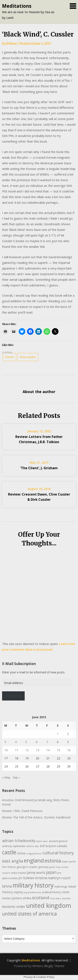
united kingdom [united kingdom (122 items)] (49, 905)
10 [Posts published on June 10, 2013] (6, 750)
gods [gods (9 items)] (52, 867)
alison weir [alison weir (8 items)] (42, 841)
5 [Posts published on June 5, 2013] (26, 742)
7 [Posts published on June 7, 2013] (47, 742)
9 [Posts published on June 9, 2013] (68, 742)
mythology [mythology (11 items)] (61, 886)
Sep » (16, 777)
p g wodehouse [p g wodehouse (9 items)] (32, 892)
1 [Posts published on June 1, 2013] (58, 734)
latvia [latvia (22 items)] (7, 886)
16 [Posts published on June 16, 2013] (69, 750)
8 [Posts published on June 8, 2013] (58, 742)
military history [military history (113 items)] (33, 885)
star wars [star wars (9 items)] (56, 898)
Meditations (17, 6)
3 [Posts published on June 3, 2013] (5, 742)
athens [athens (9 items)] (30, 846)
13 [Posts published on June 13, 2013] (38, 750)
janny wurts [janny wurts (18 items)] (36, 873)
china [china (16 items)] (21, 853)
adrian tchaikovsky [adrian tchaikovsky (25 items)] (19, 841)
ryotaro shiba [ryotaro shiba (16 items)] (21, 898)
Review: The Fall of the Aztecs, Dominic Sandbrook (36, 817)
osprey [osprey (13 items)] (18, 892)
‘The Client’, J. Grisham (39, 468)
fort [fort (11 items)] (4, 867)
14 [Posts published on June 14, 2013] (48, 750)
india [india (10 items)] (14, 873)
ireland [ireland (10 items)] (22, 873)
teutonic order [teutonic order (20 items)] (14, 906)
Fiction (9, 357)
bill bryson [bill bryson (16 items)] (48, 846)
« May (6, 777)
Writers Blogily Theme (48, 966)
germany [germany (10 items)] (43, 867)
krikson (12, 44)
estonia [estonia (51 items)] (53, 861)
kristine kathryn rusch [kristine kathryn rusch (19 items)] (53, 878)
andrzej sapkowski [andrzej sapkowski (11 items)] (14, 846)
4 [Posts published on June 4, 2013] (16, 742)
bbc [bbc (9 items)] (37, 846)
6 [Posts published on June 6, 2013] (37, 742)
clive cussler (28, 357)
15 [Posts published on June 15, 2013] (58, 750)
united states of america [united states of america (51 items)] (29, 914)
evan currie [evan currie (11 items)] (69, 861)
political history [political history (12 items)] (52, 892)
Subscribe (13, 696)
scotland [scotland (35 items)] (41, 898)
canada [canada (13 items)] (62, 846)
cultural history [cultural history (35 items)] (58, 853)
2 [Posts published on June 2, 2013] (68, 734)
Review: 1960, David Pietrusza (22, 811)
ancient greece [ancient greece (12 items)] (58, 841)
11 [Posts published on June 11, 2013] (17, 750)
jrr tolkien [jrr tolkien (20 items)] (26, 878)
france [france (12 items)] (12, 867)
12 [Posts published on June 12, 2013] (27, 750)
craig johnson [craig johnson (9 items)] (34, 853)
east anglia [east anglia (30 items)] (13, 861)
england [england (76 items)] (34, 860)
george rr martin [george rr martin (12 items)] (27, 867)
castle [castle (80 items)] (9, 852)
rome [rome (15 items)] (66, 892)
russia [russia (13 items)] (6, 898)
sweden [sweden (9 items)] (66, 898)
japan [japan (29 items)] (51, 872)
